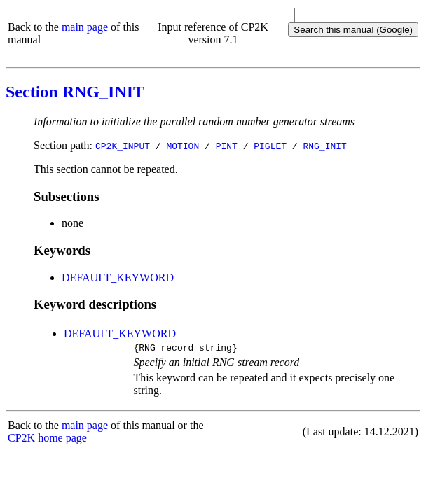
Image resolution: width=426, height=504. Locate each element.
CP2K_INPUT (123, 146)
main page (85, 27)
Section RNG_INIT (75, 92)
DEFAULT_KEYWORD (118, 278)
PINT (227, 146)
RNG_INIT (324, 146)
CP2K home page (47, 440)
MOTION (183, 146)
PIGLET (270, 146)
